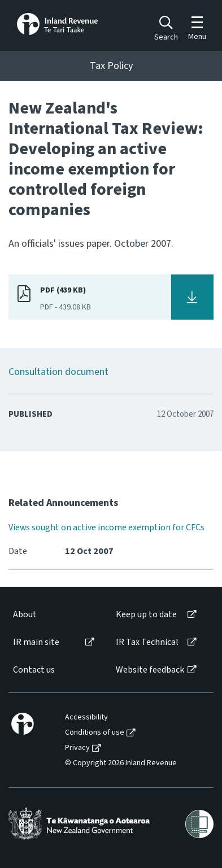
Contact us (34, 670)
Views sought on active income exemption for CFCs (106, 527)
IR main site (36, 642)
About (25, 615)
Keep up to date (146, 615)
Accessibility (86, 717)
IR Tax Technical (147, 642)
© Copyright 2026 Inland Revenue (121, 763)
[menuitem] (53, 615)
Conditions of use (95, 733)
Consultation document (58, 372)
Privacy (77, 748)
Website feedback (150, 670)
